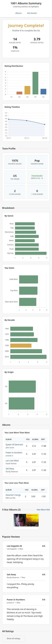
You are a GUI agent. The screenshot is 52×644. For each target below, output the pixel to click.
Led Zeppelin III (14, 546)
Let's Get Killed (12, 461)
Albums (19, 13)
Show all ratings (14, 638)
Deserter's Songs (13, 495)
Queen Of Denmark (14, 445)
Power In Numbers (14, 453)
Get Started (32, 13)
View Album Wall (43, 510)
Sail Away (10, 469)
